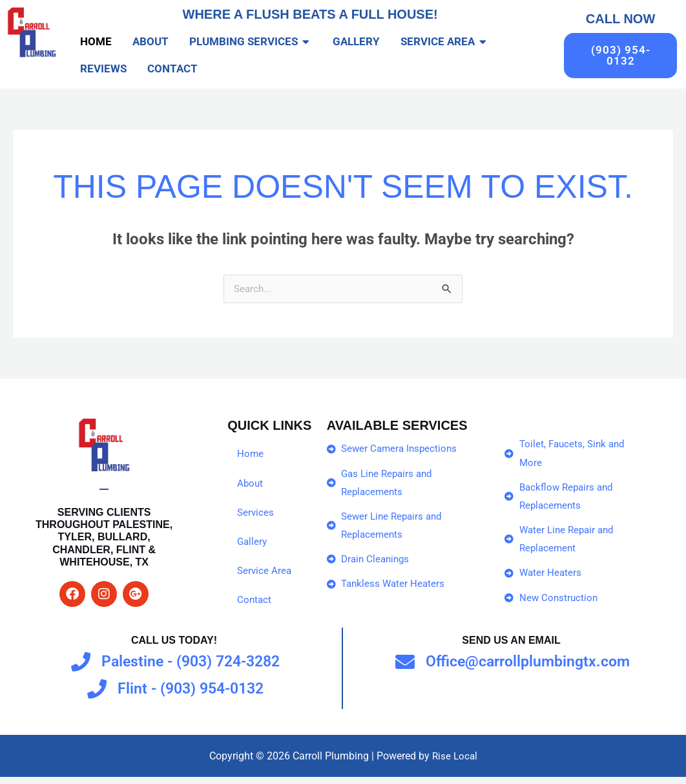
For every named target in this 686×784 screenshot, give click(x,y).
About (251, 484)
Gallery (253, 544)
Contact (255, 603)
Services (256, 514)
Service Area (265, 574)
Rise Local (454, 762)
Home (251, 455)
